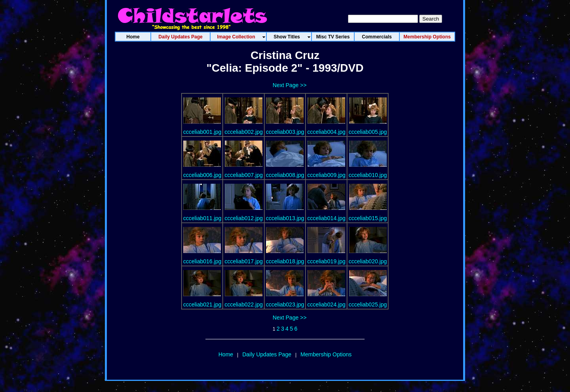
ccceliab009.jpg (326, 175)
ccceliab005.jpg (368, 132)
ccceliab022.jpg (244, 304)
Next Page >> (290, 85)
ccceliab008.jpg (285, 175)
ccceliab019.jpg (326, 261)
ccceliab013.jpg (285, 218)
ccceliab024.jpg (326, 304)
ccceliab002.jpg (244, 132)
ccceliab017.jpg (244, 261)
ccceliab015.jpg (368, 218)
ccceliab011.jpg (202, 218)
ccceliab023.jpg (285, 304)
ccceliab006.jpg (202, 175)
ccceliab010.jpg (368, 175)
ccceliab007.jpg (244, 175)
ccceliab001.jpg (202, 132)
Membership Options (326, 354)
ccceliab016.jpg (202, 261)
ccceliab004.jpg (326, 132)
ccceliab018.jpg (285, 261)
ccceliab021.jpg (202, 304)
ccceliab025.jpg (368, 304)
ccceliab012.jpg (244, 218)
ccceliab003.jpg (285, 132)
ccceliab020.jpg (368, 261)
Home (226, 354)
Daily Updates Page (267, 354)
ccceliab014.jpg (326, 218)
